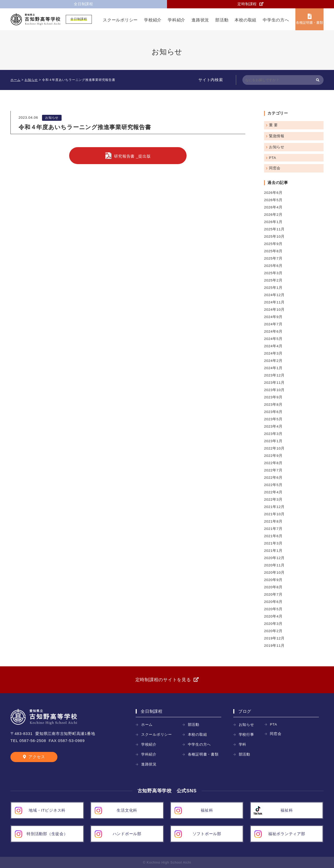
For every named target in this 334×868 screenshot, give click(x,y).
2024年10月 (274, 310)
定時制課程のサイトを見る (163, 680)
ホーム (147, 725)
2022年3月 (273, 499)
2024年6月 (273, 331)
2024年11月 (274, 302)
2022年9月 (273, 456)
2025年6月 (273, 266)
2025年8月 (273, 251)
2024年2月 (273, 361)
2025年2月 (273, 280)
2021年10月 (274, 514)
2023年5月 (273, 419)
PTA (273, 158)
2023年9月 (273, 397)
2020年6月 (273, 602)
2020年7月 (273, 594)
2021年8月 (273, 521)
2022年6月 (273, 478)
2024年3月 (273, 353)
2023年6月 (273, 412)
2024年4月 (273, 346)
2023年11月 (274, 383)
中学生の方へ (276, 20)
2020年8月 (273, 587)
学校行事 (246, 735)
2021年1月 (273, 551)
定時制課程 (247, 4)
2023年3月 (273, 434)
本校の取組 (246, 20)
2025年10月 (274, 237)
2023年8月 (273, 405)
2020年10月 (274, 573)
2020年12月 (274, 558)
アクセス (37, 757)
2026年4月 (273, 207)
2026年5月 (273, 200)
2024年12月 (274, 295)
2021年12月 (274, 507)
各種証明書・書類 (309, 23)
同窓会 (275, 168)
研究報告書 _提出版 (132, 156)
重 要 (273, 125)
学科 (243, 744)
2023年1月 (273, 441)
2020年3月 (273, 624)
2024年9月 (273, 317)
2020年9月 (273, 580)
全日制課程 (83, 4)
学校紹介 (153, 20)
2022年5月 (273, 485)
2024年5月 (273, 339)
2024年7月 (273, 324)
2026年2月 (273, 215)
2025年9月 (273, 244)
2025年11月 (274, 229)
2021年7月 (273, 529)
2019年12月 (274, 638)
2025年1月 (273, 288)
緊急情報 (277, 136)
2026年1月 (273, 222)
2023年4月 (273, 426)
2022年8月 (273, 463)
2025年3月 (273, 273)
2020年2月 (273, 631)
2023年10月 (274, 390)
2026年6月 (273, 193)
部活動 (222, 20)
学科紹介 (177, 20)
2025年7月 (273, 258)
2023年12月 (274, 375)
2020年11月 (274, 565)
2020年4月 (273, 616)
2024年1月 (273, 368)
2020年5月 (273, 609)
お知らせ (52, 118)
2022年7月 (273, 470)
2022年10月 (274, 448)
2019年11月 (274, 646)
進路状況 (200, 20)
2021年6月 (273, 536)
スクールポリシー (120, 20)
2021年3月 (273, 543)
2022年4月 (273, 492)
